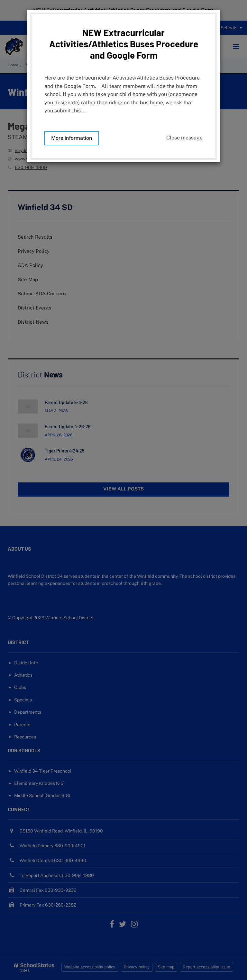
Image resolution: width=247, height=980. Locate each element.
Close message (184, 138)
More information (72, 138)
